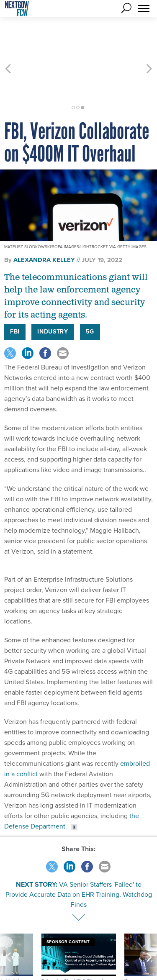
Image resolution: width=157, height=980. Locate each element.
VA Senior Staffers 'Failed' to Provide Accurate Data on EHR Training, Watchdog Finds (79, 857)
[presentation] (8, 932)
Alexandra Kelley (44, 222)
